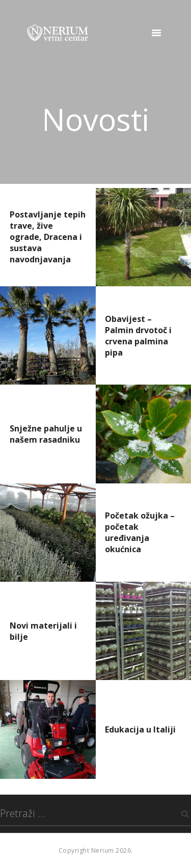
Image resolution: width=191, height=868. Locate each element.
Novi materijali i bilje (43, 631)
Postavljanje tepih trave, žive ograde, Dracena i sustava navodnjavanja (48, 237)
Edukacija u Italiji (140, 729)
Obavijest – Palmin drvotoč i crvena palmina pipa (138, 336)
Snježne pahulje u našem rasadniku (46, 434)
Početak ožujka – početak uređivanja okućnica (140, 532)
